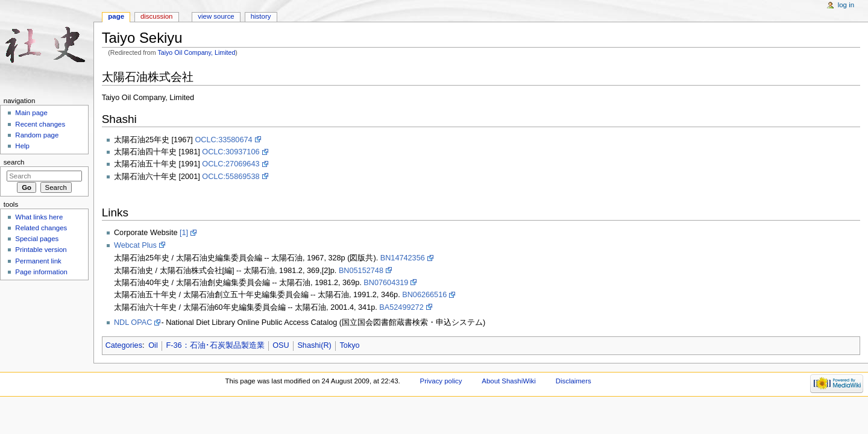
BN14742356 (403, 258)
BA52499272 (401, 307)
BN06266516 (424, 295)
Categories (124, 345)
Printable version (41, 250)
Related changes (41, 228)
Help (22, 146)
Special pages (37, 239)
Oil (153, 345)
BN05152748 (361, 271)
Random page (37, 135)
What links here (39, 217)
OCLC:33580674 (223, 140)
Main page (31, 113)
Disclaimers (574, 381)
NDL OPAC (133, 322)
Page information (41, 272)
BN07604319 (386, 283)
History (261, 16)
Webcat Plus (135, 245)
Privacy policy (441, 381)
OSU (281, 345)
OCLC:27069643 (231, 164)
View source (216, 16)
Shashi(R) (314, 345)
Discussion (156, 16)
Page (116, 16)
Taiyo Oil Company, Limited (196, 52)
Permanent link (38, 261)
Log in (846, 5)
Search (14, 162)
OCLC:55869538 (231, 177)
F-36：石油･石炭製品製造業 (215, 345)
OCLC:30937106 (231, 152)
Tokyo (349, 345)
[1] (184, 233)
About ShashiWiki (509, 381)
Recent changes (40, 124)
